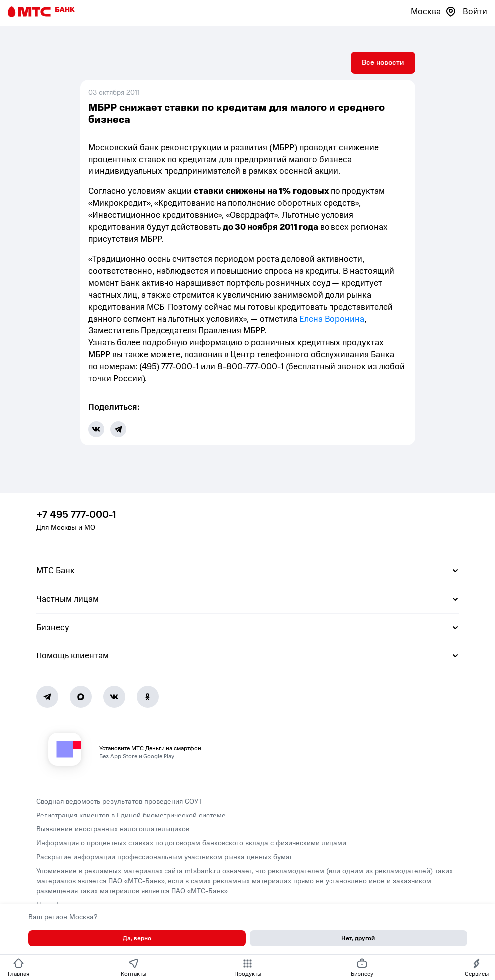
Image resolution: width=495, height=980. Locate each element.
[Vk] (114, 697)
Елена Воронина (332, 319)
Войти (475, 12)
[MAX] (81, 697)
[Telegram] (47, 697)
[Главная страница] (41, 12)
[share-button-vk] (96, 429)
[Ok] (148, 697)
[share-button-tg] (118, 429)
